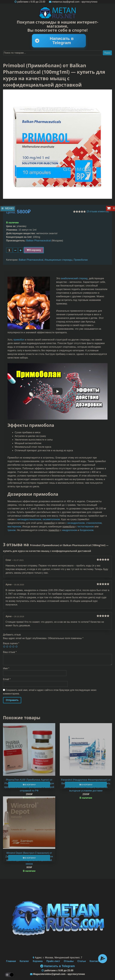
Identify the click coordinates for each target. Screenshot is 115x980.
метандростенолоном (29, 519)
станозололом (94, 523)
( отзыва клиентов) (98, 211)
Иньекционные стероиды (59, 260)
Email (7, 679)
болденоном (87, 530)
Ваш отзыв (10, 652)
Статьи (82, 961)
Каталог (24, 961)
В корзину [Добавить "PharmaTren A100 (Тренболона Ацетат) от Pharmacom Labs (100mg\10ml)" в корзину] (30, 785)
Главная (11, 961)
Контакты (95, 961)
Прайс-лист (53, 961)
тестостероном (86, 527)
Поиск (107, 53)
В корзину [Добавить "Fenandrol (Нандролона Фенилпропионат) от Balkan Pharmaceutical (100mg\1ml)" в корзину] (87, 785)
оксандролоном (76, 523)
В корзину (35, 250)
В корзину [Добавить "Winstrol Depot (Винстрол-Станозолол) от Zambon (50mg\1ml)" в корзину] (30, 858)
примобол (19, 340)
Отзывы (69, 961)
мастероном (14, 527)
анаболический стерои (74, 278)
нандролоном (70, 530)
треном (12, 530)
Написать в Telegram (54, 41)
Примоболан (81, 260)
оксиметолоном (51, 519)
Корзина (38, 961)
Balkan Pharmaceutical (39, 241)
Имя (6, 668)
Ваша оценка (11, 643)
